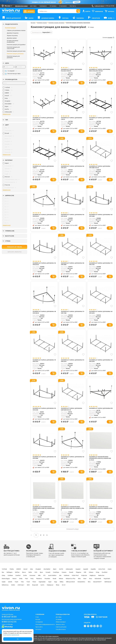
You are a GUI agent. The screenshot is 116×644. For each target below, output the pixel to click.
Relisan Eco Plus (15, 588)
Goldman (42, 581)
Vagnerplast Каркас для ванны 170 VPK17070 (44, 364)
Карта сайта (39, 627)
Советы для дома (61, 627)
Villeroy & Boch (39, 591)
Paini (71, 585)
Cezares (91, 578)
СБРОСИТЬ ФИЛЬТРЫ (14, 252)
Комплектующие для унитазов (16, 51)
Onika (65, 585)
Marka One (35, 585)
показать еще (72, 534)
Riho (25, 588)
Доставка (33, 6)
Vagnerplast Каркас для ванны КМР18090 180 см (72, 413)
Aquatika (108, 575)
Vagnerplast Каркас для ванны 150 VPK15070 (72, 364)
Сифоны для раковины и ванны (16, 30)
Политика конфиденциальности (45, 624)
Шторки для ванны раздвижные (13, 41)
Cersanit (72, 578)
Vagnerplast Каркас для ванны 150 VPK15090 (44, 413)
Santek (73, 588)
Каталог (33, 23)
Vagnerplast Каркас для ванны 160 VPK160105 (72, 217)
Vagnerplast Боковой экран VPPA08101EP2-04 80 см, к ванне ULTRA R (71, 513)
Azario (15, 578)
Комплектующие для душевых (16, 45)
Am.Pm (70, 575)
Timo (87, 588)
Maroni (57, 585)
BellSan (38, 578)
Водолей (21, 594)
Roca (38, 588)
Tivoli (94, 588)
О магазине (63, 6)
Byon (65, 578)
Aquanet (90, 575)
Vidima (29, 591)
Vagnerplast (6, 591)
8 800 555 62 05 (10, 622)
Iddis (76, 581)
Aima (36, 575)
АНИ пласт (5, 594)
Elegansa (107, 578)
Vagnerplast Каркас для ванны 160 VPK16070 (100, 315)
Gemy (34, 581)
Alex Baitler (54, 575)
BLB (58, 578)
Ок (18, 639)
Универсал (39, 594)
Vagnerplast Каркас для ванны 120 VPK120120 (72, 462)
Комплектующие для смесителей (13, 48)
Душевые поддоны (13, 33)
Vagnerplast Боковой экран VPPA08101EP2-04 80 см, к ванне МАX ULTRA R (101, 462)
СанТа (30, 594)
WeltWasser (83, 591)
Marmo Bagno (47, 585)
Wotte (103, 591)
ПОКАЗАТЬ (14, 247)
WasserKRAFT (71, 591)
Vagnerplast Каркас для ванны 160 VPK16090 (100, 217)
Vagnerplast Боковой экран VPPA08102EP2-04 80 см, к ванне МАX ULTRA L (45, 513)
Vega (22, 591)
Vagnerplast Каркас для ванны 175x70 (72, 119)
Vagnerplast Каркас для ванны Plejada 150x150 (72, 70)
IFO (82, 581)
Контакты (73, 6)
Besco (45, 578)
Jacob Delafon (91, 581)
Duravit (99, 578)
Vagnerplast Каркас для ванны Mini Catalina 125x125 (100, 70)
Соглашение (39, 622)
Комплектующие (10, 28)
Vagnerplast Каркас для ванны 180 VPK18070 (72, 168)
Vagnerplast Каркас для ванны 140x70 (44, 168)
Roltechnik (46, 588)
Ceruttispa (81, 578)
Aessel (29, 575)
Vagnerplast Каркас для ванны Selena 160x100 (44, 70)
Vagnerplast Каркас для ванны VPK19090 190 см (100, 168)
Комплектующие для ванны (15, 54)
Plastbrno (86, 585)
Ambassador (80, 575)
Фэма (48, 594)
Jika (100, 581)
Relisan (4, 588)
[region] (14, 100)
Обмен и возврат (61, 622)
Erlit (3, 581)
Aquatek (99, 575)
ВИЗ (14, 594)
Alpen (62, 575)
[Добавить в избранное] (55, 64)
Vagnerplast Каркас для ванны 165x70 (100, 119)
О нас (37, 617)
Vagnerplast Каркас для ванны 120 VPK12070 (100, 364)
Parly (78, 585)
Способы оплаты (61, 629)
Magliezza (25, 585)
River (31, 588)
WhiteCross (94, 591)
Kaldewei (107, 581)
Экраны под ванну (12, 36)
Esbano (10, 581)
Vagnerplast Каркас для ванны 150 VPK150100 (44, 266)
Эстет (55, 594)
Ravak (103, 585)
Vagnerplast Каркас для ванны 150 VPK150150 (44, 217)
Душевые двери (12, 38)
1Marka (13, 575)
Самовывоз (43, 6)
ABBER (21, 575)
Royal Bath (56, 588)
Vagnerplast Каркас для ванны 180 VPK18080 (72, 266)
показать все (7, 114)
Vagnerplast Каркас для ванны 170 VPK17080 (72, 315)
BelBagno (29, 578)
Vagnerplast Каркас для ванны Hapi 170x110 (44, 119)
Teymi (80, 588)
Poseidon (95, 585)
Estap (18, 581)
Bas (21, 578)
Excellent (26, 581)
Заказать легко (60, 624)
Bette (52, 578)
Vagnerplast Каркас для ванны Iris (100, 413)
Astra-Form (6, 578)
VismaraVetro (52, 591)
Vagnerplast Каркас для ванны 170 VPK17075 (100, 266)
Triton (101, 588)
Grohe (59, 581)
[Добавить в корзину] (54, 83)
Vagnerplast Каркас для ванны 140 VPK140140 (44, 315)
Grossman (67, 581)
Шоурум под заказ (21, 6)
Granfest (51, 581)
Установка (53, 6)
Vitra (62, 591)
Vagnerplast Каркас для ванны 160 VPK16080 (44, 462)
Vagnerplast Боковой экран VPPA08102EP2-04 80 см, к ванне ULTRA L (100, 513)
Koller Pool (5, 585)
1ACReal (5, 575)
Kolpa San (15, 585)
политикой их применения (11, 635)
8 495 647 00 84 (10, 617)
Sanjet (65, 588)
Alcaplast (44, 575)
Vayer (15, 591)
